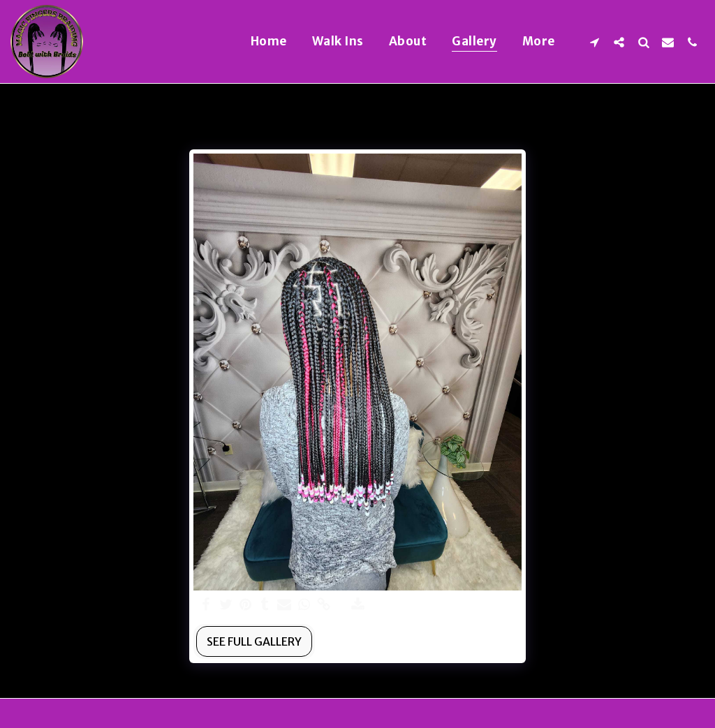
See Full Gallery (254, 641)
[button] (595, 42)
